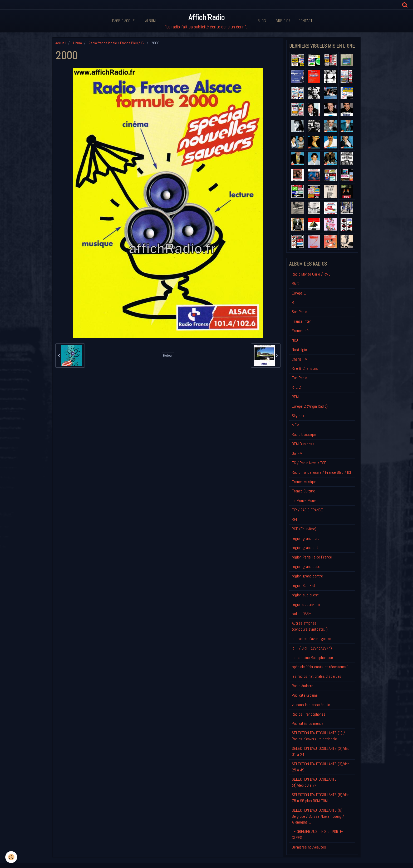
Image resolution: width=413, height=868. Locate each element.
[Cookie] (11, 857)
